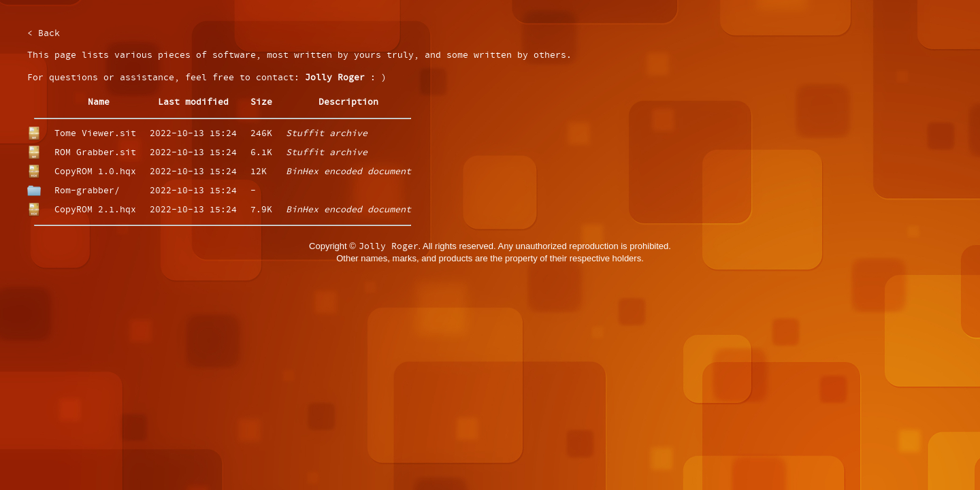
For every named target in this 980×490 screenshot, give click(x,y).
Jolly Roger (335, 78)
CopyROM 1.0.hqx (95, 172)
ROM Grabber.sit (95, 153)
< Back (44, 34)
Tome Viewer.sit (95, 134)
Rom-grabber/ (87, 191)
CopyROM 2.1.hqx (95, 210)
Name (99, 102)
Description (348, 102)
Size (261, 102)
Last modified (193, 102)
